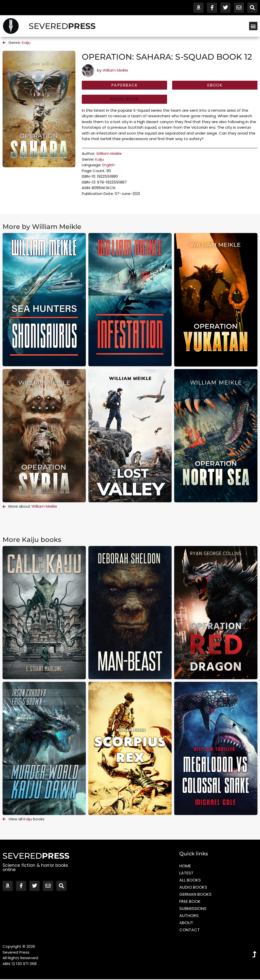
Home (185, 867)
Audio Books (194, 888)
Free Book (190, 902)
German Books (196, 895)
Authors (189, 917)
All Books (190, 881)
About (186, 924)
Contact (190, 931)
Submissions (193, 909)
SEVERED (62, 26)
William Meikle (115, 70)
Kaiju (26, 43)
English (109, 166)
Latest (186, 874)
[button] (253, 26)
